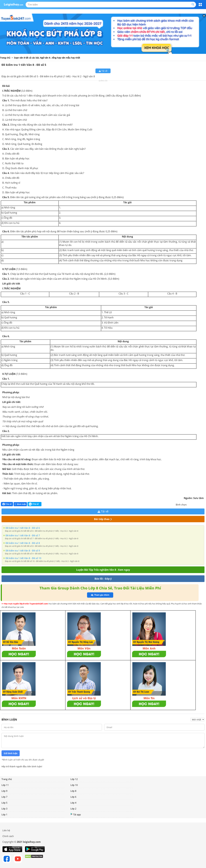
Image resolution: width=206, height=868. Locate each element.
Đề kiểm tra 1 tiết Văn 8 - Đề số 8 (23, 543)
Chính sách (8, 836)
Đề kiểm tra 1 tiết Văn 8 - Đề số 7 (23, 535)
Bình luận (20, 504)
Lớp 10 (74, 785)
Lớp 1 (4, 814)
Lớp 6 (73, 797)
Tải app (76, 814)
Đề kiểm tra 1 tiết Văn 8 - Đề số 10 (23, 558)
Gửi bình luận (11, 753)
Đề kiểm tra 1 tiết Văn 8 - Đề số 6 (23, 528)
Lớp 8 (73, 791)
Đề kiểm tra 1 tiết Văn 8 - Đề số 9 (23, 551)
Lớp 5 (4, 803)
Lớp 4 (73, 803)
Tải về (103, 71)
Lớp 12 (74, 779)
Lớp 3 (4, 809)
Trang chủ (7, 779)
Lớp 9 (4, 791)
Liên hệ (6, 830)
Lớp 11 (5, 785)
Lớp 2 (73, 809)
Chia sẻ (7, 504)
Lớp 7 (4, 797)
